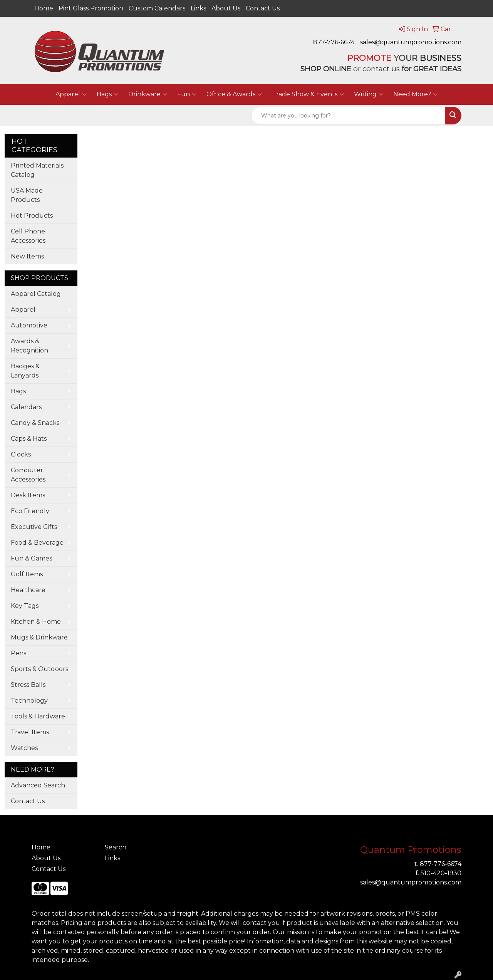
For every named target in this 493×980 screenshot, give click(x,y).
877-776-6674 (334, 42)
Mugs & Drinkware (39, 637)
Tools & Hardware (38, 716)
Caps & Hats (29, 439)
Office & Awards (234, 94)
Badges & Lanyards (25, 371)
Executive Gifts (34, 527)
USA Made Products (27, 195)
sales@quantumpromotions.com (411, 42)
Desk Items (28, 495)
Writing (369, 94)
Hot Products (32, 216)
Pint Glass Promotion (91, 8)
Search (116, 847)
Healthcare (28, 590)
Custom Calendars (157, 8)
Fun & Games (31, 558)
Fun (187, 94)
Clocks (21, 454)
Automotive (29, 325)
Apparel (71, 94)
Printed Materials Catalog (37, 170)
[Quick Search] (348, 116)
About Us (226, 8)
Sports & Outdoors (39, 669)
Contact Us (263, 8)
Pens (18, 653)
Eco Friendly (30, 511)
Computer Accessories (28, 475)
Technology (29, 701)
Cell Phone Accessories (28, 236)
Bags (107, 94)
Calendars (26, 407)
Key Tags (25, 606)
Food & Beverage (37, 543)
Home (44, 8)
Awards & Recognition (29, 346)
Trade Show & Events (308, 94)
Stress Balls (28, 685)
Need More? (415, 94)
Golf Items (27, 574)
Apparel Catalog (36, 294)
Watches (24, 748)
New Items (27, 256)
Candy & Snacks (35, 423)
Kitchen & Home (36, 622)
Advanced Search (38, 785)
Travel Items (30, 732)
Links (198, 8)
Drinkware (148, 94)
